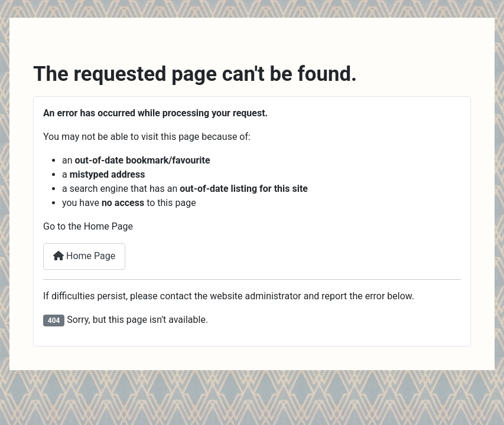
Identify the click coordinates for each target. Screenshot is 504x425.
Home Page (84, 256)
